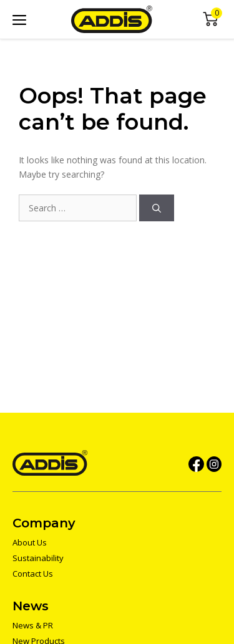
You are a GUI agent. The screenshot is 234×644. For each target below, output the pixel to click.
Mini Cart (211, 20)
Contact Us (33, 574)
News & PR (33, 625)
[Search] (157, 208)
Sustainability (38, 558)
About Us (30, 542)
